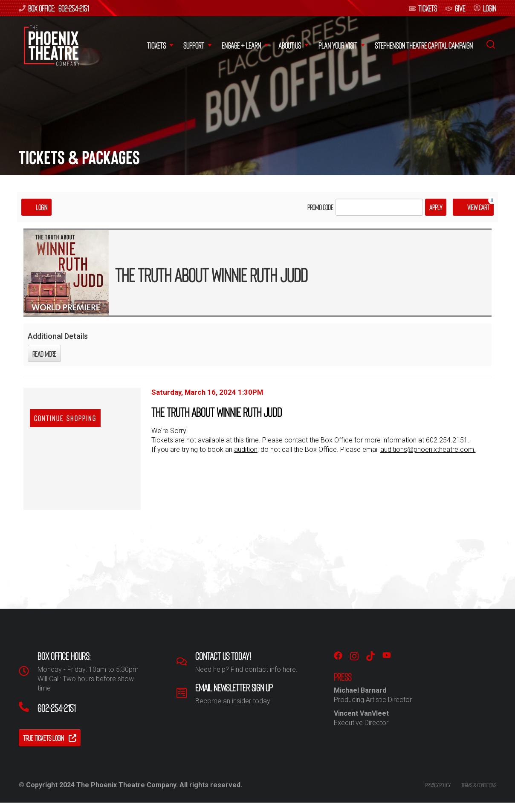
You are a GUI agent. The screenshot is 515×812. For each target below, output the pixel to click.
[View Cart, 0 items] (473, 207)
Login (36, 207)
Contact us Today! (223, 656)
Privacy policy (438, 785)
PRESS (343, 677)
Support (194, 45)
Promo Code (320, 207)
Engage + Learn (241, 45)
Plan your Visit (338, 45)
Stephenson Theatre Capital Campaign (424, 45)
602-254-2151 (74, 8)
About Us (290, 45)
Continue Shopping (65, 418)
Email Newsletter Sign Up (234, 688)
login (485, 8)
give (455, 8)
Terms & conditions (479, 785)
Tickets (423, 8)
